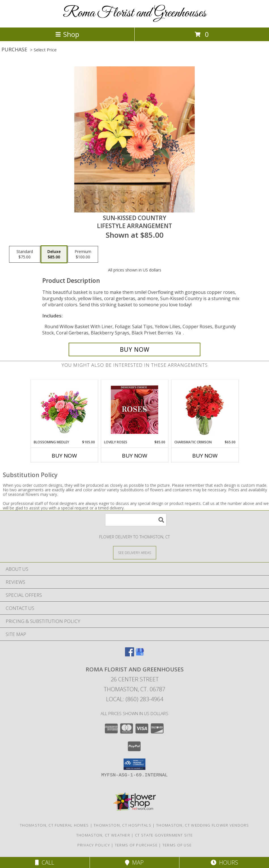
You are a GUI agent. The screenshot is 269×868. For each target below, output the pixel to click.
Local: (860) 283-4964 (135, 699)
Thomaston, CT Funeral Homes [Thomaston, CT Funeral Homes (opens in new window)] (54, 825)
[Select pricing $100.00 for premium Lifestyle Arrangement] (83, 254)
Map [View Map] (134, 862)
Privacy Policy (94, 845)
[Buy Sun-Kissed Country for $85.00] (134, 349)
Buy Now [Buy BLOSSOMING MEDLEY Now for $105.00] (64, 456)
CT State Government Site (164, 835)
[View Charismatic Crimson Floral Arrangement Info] (205, 410)
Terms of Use (177, 845)
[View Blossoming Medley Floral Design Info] (64, 410)
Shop (67, 34)
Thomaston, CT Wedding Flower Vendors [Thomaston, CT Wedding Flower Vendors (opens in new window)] (203, 825)
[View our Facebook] (130, 655)
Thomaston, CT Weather (103, 835)
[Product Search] (136, 520)
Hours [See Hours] (224, 862)
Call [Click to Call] (45, 862)
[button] (134, 764)
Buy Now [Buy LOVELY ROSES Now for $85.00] (135, 456)
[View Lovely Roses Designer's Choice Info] (134, 410)
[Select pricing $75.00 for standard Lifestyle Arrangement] (25, 254)
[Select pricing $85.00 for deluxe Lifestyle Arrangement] (54, 254)
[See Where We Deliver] (135, 552)
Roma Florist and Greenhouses (134, 13)
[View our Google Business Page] (140, 655)
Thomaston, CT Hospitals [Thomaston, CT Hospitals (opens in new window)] (122, 825)
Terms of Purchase (136, 845)
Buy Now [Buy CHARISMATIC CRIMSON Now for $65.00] (205, 456)
